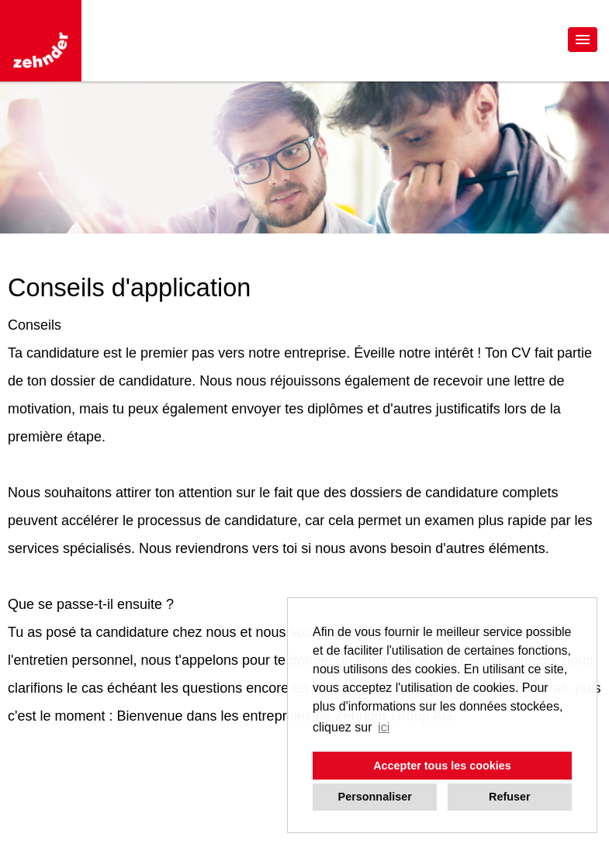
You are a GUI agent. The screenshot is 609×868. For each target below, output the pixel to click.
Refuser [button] (510, 797)
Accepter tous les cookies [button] (442, 766)
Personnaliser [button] (375, 797)
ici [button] (384, 727)
